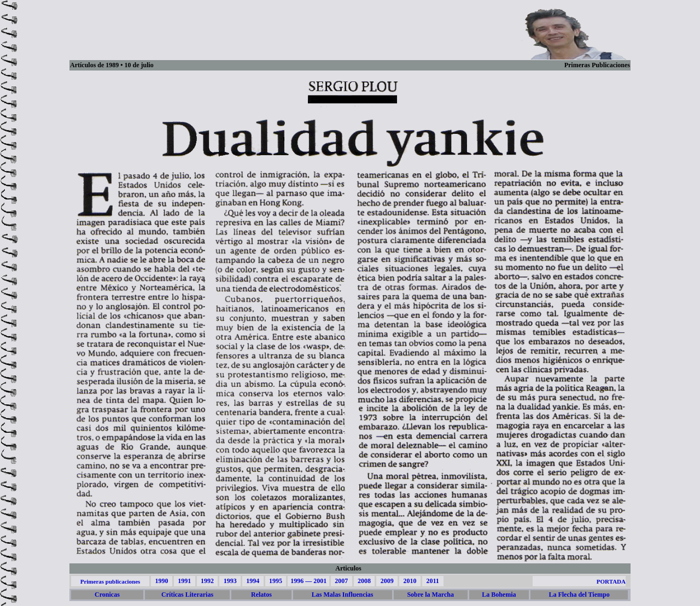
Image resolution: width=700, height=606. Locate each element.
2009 (387, 581)
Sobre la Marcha (430, 595)
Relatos (261, 595)
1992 (207, 581)
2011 (432, 581)
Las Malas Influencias (343, 595)
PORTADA (611, 581)
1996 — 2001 (308, 581)
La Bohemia (499, 595)
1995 (276, 581)
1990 (161, 581)
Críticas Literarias (187, 595)
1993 (230, 581)
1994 (253, 581)
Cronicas (107, 595)
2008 (364, 581)
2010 (410, 581)
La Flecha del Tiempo (579, 595)
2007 (341, 581)
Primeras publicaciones (110, 581)
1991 (184, 581)
